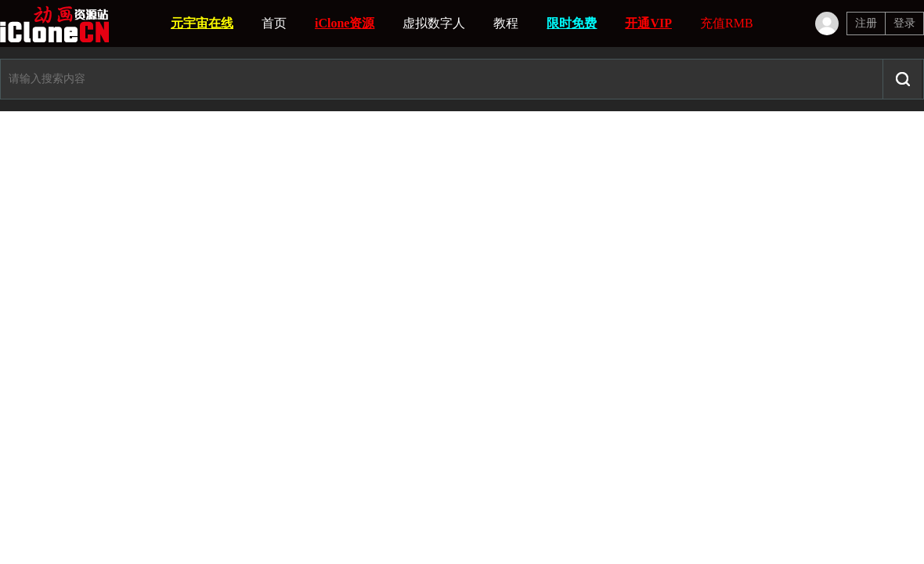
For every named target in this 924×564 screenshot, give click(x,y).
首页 (274, 23)
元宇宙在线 (202, 23)
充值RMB (727, 23)
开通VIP (648, 23)
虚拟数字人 (434, 23)
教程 (506, 23)
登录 (904, 23)
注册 (866, 23)
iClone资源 (345, 23)
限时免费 (572, 23)
